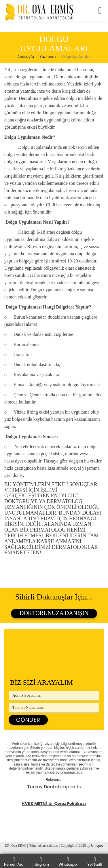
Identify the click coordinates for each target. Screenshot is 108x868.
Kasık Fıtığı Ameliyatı (24, 825)
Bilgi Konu (11, 832)
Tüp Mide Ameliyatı (22, 811)
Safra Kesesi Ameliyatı (26, 818)
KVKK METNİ (35, 804)
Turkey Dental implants (54, 787)
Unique (97, 845)
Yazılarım (48, 57)
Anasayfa (26, 57)
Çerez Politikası (70, 804)
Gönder (28, 720)
